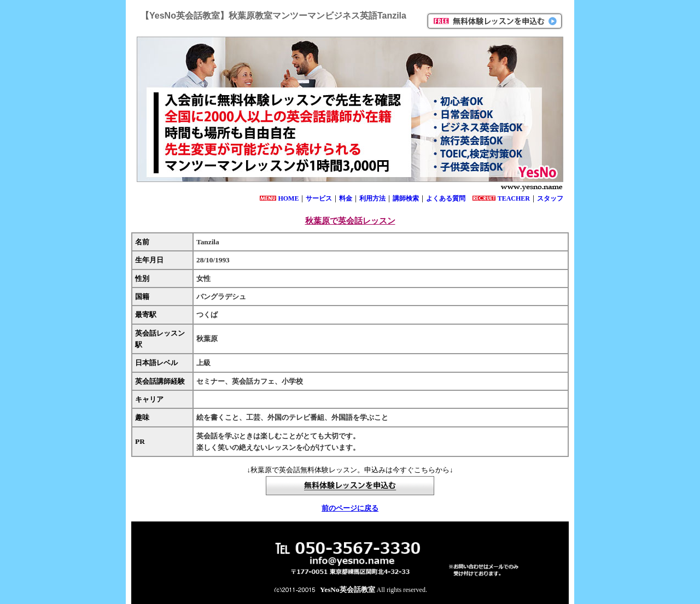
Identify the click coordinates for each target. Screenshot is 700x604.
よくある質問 (446, 198)
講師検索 (406, 198)
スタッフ (550, 198)
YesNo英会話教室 (348, 590)
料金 (346, 198)
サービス (319, 198)
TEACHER (514, 198)
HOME (288, 198)
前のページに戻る (350, 508)
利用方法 (372, 198)
